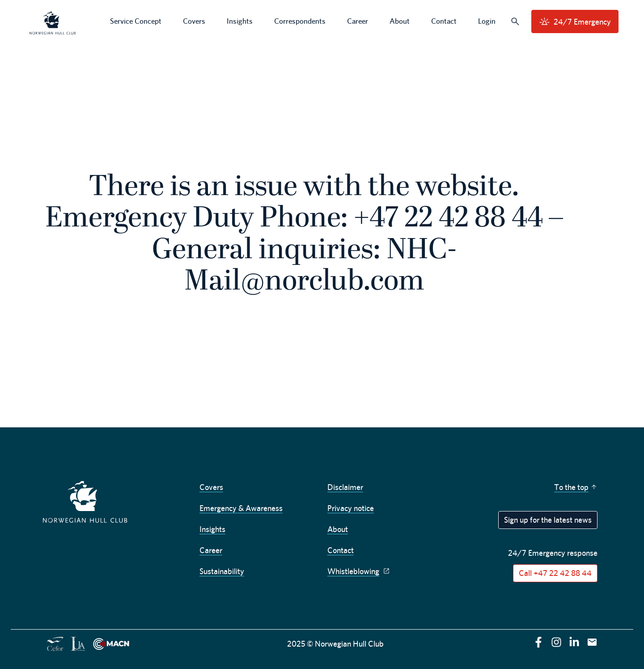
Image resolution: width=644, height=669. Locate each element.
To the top (576, 487)
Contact (341, 550)
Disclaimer (345, 487)
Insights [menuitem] (240, 21)
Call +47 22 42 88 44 (555, 573)
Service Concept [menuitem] (136, 21)
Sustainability (222, 571)
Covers (211, 487)
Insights (212, 529)
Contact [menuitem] (444, 21)
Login (487, 21)
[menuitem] (53, 22)
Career (211, 550)
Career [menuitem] (358, 21)
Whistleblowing (360, 571)
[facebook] (538, 642)
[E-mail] (592, 642)
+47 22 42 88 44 (448, 219)
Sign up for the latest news (548, 520)
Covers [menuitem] (194, 21)
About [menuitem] (400, 21)
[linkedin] (574, 642)
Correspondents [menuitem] (300, 21)
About (338, 529)
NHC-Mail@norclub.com (320, 267)
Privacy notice (351, 508)
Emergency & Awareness (241, 508)
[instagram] (556, 642)
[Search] (515, 21)
